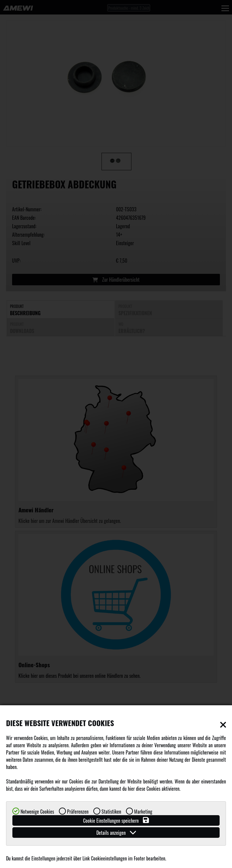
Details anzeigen (116, 833)
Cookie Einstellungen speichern (116, 820)
